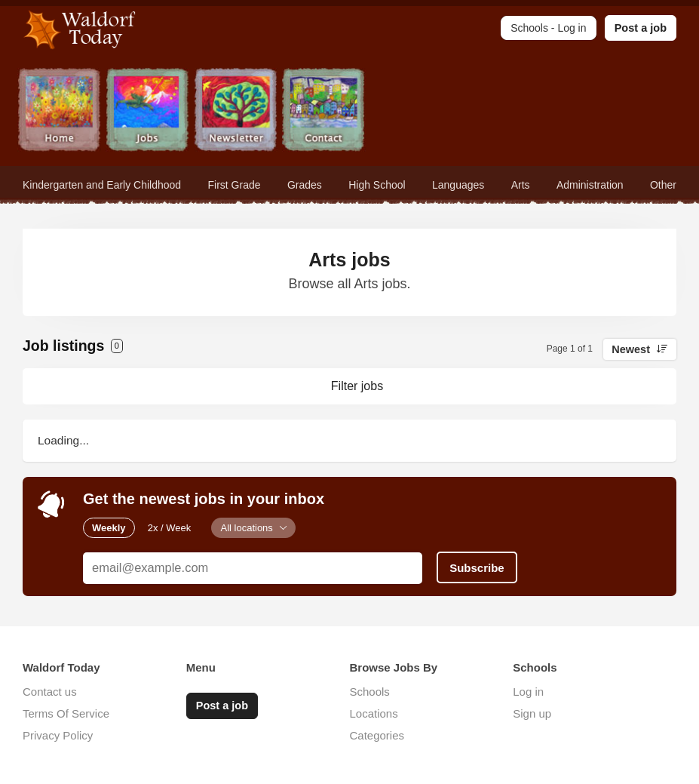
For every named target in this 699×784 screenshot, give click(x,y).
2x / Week (170, 528)
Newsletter (236, 111)
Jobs (147, 111)
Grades (305, 185)
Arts (521, 185)
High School (377, 185)
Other (663, 185)
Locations (374, 713)
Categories (377, 735)
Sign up (532, 713)
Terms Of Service (66, 713)
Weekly (109, 528)
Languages (458, 185)
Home (59, 111)
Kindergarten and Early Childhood (102, 185)
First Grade (235, 185)
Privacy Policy (58, 735)
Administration (590, 185)
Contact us (50, 692)
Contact (324, 111)
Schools (370, 692)
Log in (528, 692)
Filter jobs (357, 386)
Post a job (641, 28)
